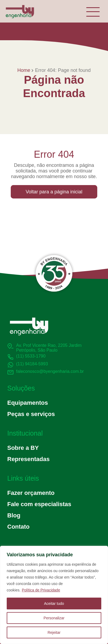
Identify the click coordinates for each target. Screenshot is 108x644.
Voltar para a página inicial (54, 192)
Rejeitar (54, 632)
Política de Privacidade (41, 590)
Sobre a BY (23, 448)
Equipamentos (28, 403)
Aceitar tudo (54, 603)
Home (24, 70)
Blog (14, 515)
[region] (54, 595)
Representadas (28, 459)
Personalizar (54, 618)
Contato (18, 527)
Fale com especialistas (39, 504)
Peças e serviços (31, 414)
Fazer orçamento (31, 493)
